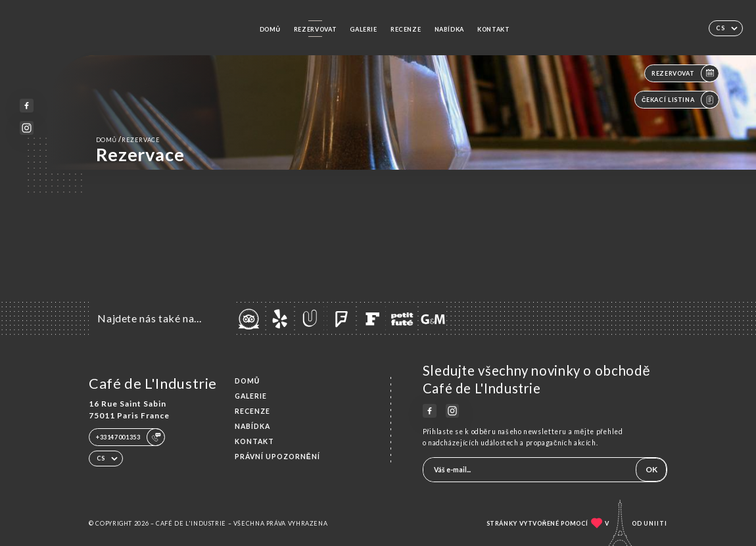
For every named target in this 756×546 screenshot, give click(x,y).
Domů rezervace (128, 139)
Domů (270, 29)
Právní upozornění (277, 457)
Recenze (406, 29)
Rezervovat (315, 29)
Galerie (363, 29)
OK (651, 469)
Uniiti (655, 523)
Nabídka (449, 29)
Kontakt (493, 29)
